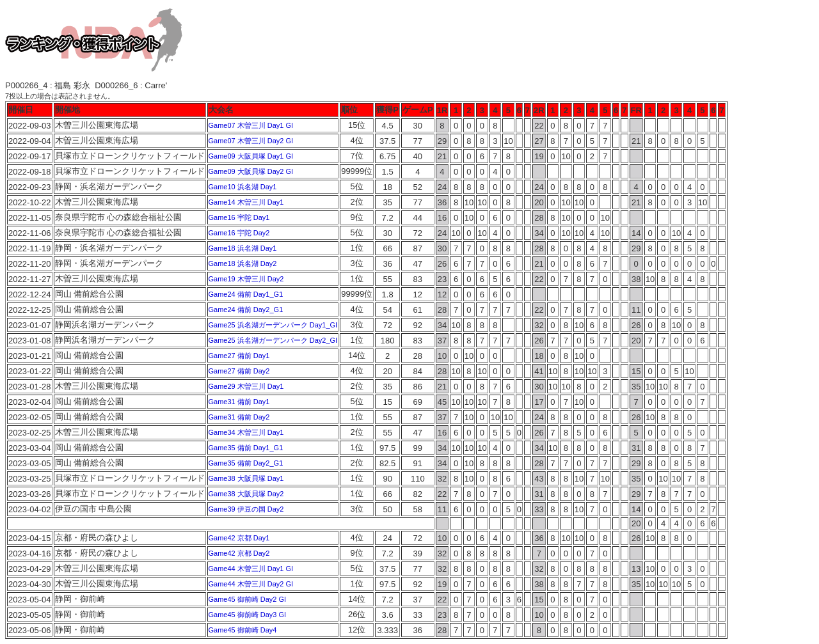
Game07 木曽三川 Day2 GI (251, 141)
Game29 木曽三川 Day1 (246, 386)
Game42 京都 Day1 (239, 538)
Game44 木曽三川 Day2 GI (251, 584)
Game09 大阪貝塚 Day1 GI (251, 156)
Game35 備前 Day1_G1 (246, 448)
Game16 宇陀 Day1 (239, 217)
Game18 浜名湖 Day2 (243, 263)
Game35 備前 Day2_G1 (246, 463)
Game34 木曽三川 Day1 (246, 432)
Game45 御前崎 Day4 (243, 630)
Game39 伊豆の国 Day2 (246, 509)
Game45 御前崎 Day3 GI (248, 615)
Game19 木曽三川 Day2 (246, 279)
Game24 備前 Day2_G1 (246, 310)
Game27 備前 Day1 (239, 356)
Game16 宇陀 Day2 (239, 233)
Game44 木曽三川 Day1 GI (251, 569)
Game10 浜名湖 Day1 (243, 187)
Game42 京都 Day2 (239, 553)
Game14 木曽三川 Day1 (246, 202)
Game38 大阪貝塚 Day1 (246, 478)
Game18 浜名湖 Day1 (243, 248)
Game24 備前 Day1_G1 (246, 294)
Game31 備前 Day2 (239, 417)
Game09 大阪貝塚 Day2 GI (251, 171)
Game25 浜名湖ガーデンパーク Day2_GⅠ (273, 340)
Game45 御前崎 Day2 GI (248, 599)
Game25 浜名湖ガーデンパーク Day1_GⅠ (273, 325)
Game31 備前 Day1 (239, 402)
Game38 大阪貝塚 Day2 (246, 494)
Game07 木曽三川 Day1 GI (251, 125)
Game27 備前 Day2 (239, 371)
